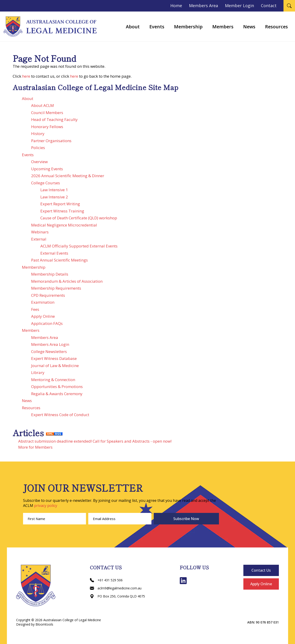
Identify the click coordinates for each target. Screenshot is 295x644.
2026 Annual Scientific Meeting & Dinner (68, 176)
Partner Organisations (51, 141)
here (26, 76)
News (249, 27)
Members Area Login (50, 344)
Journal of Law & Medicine (55, 366)
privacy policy (46, 506)
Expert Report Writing (60, 204)
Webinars (40, 232)
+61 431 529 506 (106, 580)
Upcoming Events (47, 169)
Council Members (47, 113)
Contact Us (261, 570)
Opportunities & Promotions (57, 387)
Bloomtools (44, 624)
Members (223, 27)
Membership (188, 27)
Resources (276, 27)
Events (157, 27)
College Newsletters (49, 351)
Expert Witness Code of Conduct (60, 415)
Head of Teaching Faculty (54, 119)
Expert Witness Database (54, 358)
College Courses (46, 183)
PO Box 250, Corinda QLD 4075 (117, 596)
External (39, 239)
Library (38, 372)
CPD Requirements (48, 295)
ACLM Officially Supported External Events (79, 246)
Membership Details (50, 274)
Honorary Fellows (47, 127)
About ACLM (43, 105)
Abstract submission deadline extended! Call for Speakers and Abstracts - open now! (95, 441)
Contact (269, 6)
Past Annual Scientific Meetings (59, 260)
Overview (39, 162)
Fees (35, 309)
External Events (54, 253)
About (133, 27)
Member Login (239, 6)
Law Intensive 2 (54, 197)
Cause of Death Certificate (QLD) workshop (79, 218)
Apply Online (43, 316)
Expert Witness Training (62, 211)
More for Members (35, 447)
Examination (43, 302)
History (38, 134)
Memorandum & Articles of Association (67, 281)
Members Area (204, 6)
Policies (38, 148)
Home (176, 6)
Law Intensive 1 (54, 190)
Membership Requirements (56, 288)
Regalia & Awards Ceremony (57, 394)
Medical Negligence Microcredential (64, 225)
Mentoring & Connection (53, 380)
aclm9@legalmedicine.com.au (116, 588)
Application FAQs (47, 323)
